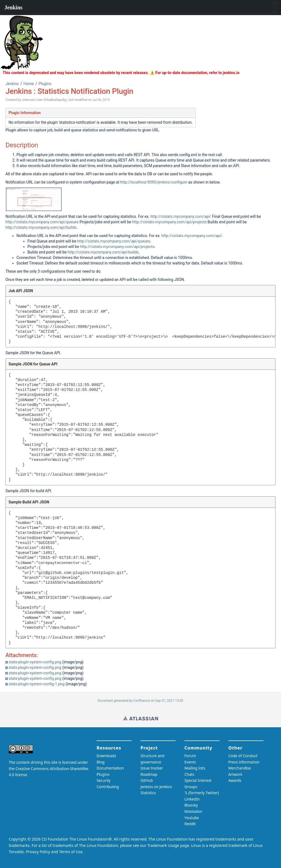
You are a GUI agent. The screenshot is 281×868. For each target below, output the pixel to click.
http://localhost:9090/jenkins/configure (154, 182)
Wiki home (141, 718)
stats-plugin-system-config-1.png (36, 684)
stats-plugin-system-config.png (35, 662)
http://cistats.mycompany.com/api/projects (169, 222)
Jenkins (12, 84)
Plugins (45, 84)
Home (29, 84)
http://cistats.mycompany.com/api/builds (41, 227)
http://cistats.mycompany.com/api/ (181, 216)
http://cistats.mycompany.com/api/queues (42, 222)
